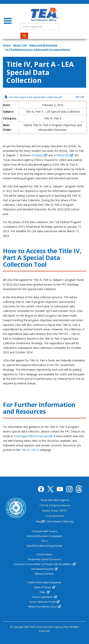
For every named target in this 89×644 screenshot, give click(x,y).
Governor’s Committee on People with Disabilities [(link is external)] (44, 564)
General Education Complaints (45, 536)
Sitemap (68, 521)
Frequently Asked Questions (45, 559)
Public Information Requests (45, 582)
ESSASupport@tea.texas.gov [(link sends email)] (33, 436)
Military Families (44, 574)
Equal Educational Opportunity (45, 546)
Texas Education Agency (55, 500)
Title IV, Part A (30, 450)
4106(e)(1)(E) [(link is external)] (63, 155)
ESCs (45, 541)
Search (26, 36)
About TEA (20, 45)
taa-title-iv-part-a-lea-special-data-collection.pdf (35, 97)
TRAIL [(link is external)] (44, 592)
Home (7, 45)
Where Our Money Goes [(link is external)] (44, 607)
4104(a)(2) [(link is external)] (39, 155)
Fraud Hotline (45, 554)
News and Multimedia (43, 45)
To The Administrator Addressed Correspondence (37, 49)
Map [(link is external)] (40, 521)
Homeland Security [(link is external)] (44, 569)
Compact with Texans (44, 531)
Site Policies (54, 521)
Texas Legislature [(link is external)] (44, 597)
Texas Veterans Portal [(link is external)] (44, 602)
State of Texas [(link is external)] (44, 587)
